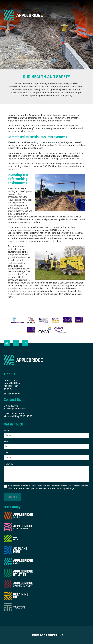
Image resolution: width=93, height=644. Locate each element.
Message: (9, 464)
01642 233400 (11, 406)
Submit (12, 497)
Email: (7, 441)
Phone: (7, 453)
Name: (7, 430)
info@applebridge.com (15, 409)
